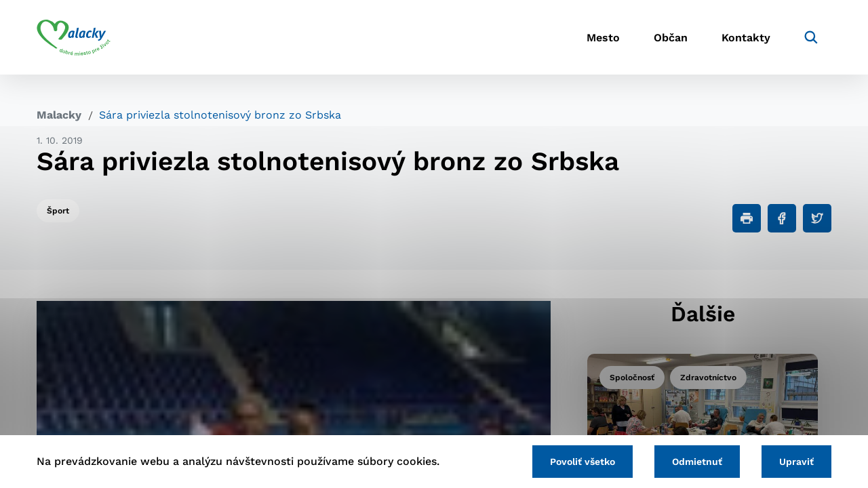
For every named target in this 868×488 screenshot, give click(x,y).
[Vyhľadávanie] (811, 37)
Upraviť (796, 462)
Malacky (59, 115)
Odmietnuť (697, 462)
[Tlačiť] (747, 218)
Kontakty (746, 38)
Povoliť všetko (583, 462)
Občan (671, 38)
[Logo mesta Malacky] (74, 37)
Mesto (603, 38)
